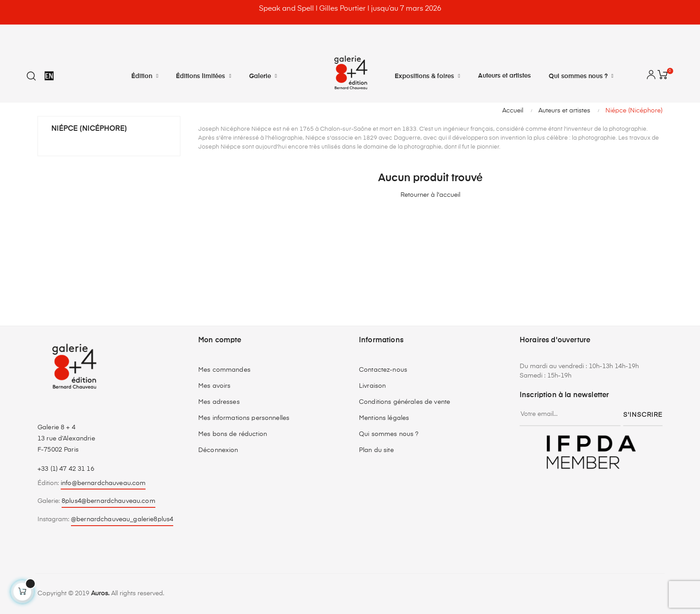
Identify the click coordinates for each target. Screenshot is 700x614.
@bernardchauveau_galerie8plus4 (122, 519)
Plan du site (376, 450)
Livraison (372, 386)
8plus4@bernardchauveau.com (108, 501)
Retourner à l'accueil (430, 195)
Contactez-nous (383, 370)
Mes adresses (219, 402)
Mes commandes (224, 370)
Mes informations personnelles (244, 418)
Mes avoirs (214, 386)
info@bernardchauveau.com (103, 483)
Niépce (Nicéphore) (89, 129)
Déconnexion (218, 450)
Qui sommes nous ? (389, 434)
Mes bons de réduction (233, 434)
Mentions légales (384, 418)
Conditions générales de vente (404, 402)
